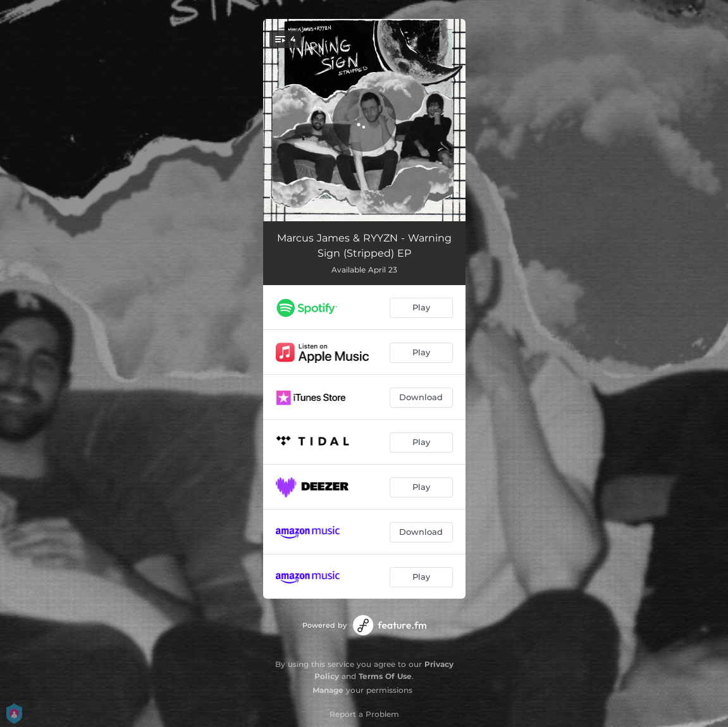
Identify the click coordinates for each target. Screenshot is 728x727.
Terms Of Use (385, 676)
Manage (328, 690)
